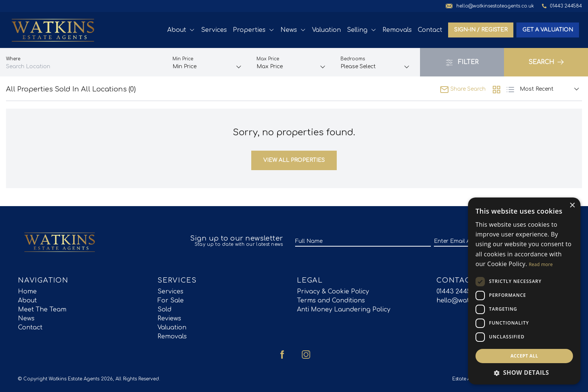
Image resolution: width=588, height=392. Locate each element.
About (181, 30)
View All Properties (294, 160)
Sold (164, 310)
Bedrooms (353, 59)
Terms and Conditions (331, 301)
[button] (524, 373)
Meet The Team (42, 310)
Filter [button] (462, 63)
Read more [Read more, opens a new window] (541, 264)
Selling (362, 30)
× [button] (572, 206)
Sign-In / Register (481, 30)
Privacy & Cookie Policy (333, 292)
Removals (397, 30)
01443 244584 (457, 292)
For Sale (171, 301)
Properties (254, 30)
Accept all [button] (524, 356)
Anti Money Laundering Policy (344, 310)
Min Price (183, 59)
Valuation (326, 30)
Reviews (169, 319)
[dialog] (524, 291)
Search (546, 62)
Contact (430, 30)
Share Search (463, 89)
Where (13, 59)
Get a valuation (548, 30)
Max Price (268, 59)
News (293, 30)
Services (214, 30)
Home (27, 292)
